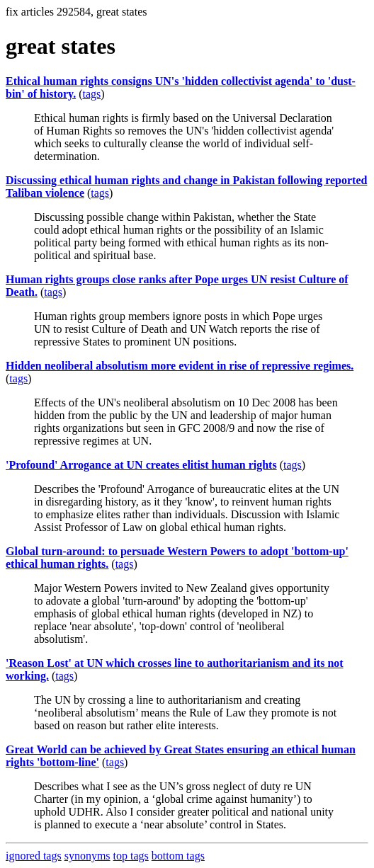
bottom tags (178, 856)
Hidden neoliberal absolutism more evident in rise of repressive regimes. (180, 366)
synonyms (87, 856)
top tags (131, 856)
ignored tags (34, 856)
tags (91, 94)
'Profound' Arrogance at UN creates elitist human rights (141, 465)
